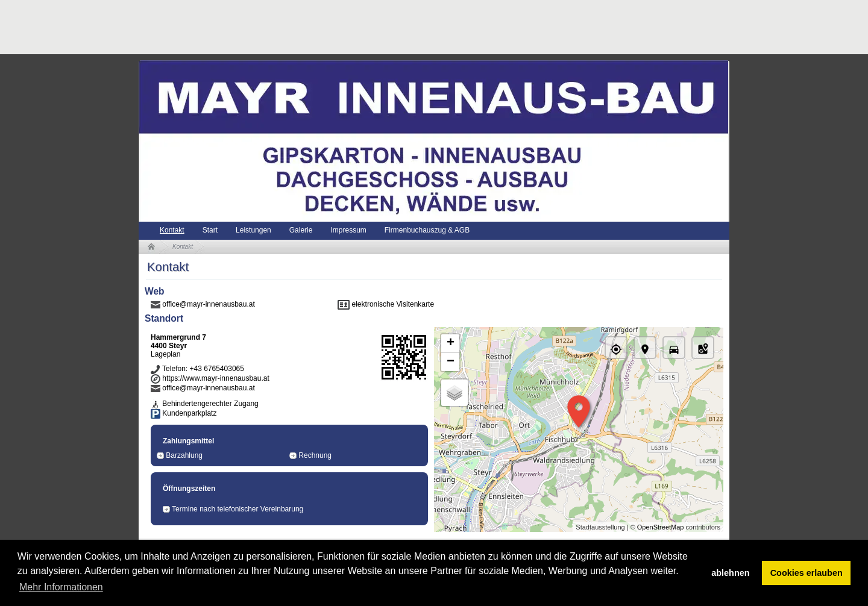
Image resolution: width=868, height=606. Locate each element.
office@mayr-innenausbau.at (208, 304)
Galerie (301, 230)
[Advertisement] (358, 27)
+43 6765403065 (216, 369)
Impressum (348, 230)
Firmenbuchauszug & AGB (427, 230)
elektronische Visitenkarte (393, 304)
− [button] (451, 362)
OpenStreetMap (661, 527)
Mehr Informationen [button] (61, 587)
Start (210, 230)
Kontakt (172, 230)
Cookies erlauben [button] (807, 573)
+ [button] (451, 343)
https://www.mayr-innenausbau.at (215, 378)
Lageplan (165, 354)
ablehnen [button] (730, 573)
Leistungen (253, 230)
